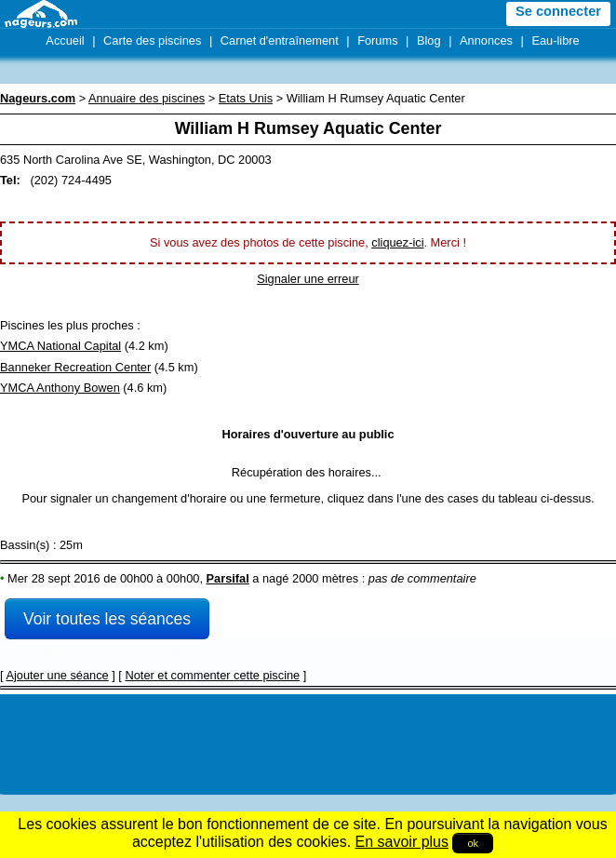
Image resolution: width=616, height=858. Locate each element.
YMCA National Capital (60, 346)
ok (473, 843)
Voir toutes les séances (107, 619)
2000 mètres (325, 578)
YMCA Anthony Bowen (60, 388)
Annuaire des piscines (147, 98)
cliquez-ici (397, 242)
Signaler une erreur (308, 279)
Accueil (65, 40)
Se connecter (558, 11)
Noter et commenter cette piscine (212, 675)
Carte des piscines (152, 40)
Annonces (486, 40)
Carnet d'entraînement (280, 40)
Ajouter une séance (57, 675)
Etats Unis (246, 98)
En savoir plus (402, 842)
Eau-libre (555, 40)
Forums (377, 40)
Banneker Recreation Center (75, 367)
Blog (429, 40)
